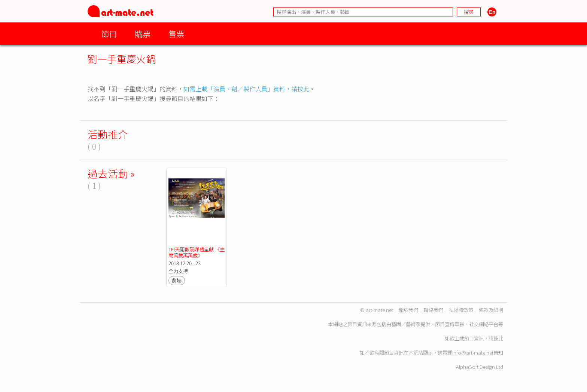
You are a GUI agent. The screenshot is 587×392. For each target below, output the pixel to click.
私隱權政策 (461, 310)
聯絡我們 (434, 310)
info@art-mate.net (473, 353)
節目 (109, 33)
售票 (176, 33)
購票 (143, 33)
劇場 (177, 280)
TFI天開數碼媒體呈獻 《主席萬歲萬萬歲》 (197, 252)
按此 (498, 338)
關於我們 (408, 310)
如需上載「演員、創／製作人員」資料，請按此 (246, 89)
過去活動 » (111, 173)
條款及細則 (491, 310)
